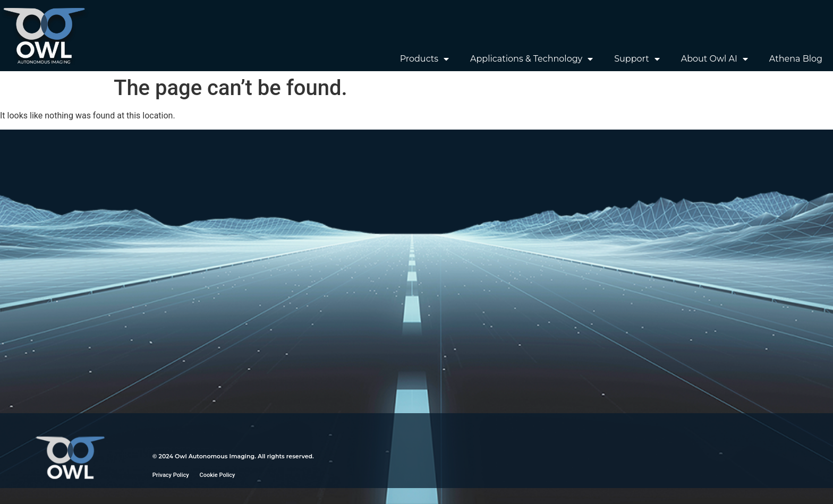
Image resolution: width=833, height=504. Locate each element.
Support (637, 59)
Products (424, 59)
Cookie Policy (218, 475)
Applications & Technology (532, 59)
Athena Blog (796, 59)
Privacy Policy (171, 475)
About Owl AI (715, 59)
